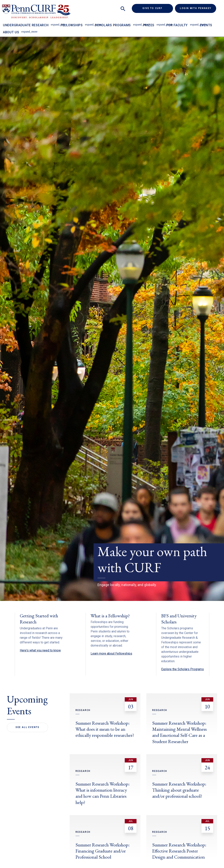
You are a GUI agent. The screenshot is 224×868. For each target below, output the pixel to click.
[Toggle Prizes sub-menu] (159, 23)
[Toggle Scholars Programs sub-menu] (135, 23)
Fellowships (72, 25)
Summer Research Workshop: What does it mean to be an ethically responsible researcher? (105, 729)
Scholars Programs (113, 25)
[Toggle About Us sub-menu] (24, 30)
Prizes (149, 25)
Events (206, 25)
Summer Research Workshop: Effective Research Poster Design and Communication (179, 851)
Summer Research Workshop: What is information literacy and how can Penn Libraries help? (102, 793)
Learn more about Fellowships (111, 653)
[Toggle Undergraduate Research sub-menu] (53, 23)
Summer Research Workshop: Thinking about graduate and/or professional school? (179, 790)
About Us (11, 32)
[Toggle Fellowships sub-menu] (87, 23)
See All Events (27, 727)
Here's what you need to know (40, 650)
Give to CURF (158, 8)
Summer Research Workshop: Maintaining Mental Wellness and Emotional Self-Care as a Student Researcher (179, 732)
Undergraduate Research (26, 25)
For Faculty (177, 25)
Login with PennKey (196, 8)
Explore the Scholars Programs (183, 669)
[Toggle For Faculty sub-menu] (192, 23)
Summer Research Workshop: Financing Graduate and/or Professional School (102, 851)
